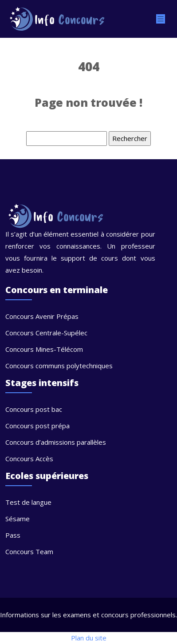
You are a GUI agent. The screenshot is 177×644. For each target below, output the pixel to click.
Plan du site (89, 638)
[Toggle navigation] (161, 19)
